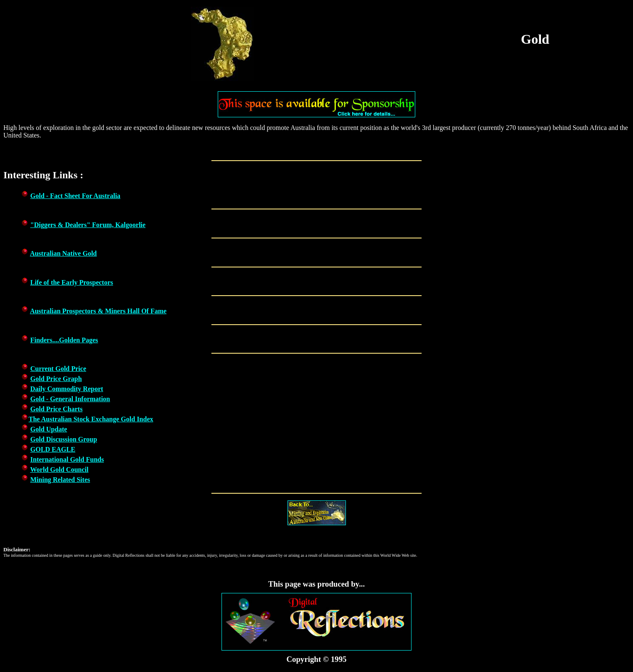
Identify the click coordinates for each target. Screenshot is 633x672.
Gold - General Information (70, 399)
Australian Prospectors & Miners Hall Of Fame (98, 311)
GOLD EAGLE (53, 449)
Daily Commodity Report (67, 389)
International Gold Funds (67, 459)
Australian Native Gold (63, 253)
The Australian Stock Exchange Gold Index (91, 419)
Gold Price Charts (56, 409)
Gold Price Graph (56, 379)
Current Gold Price (58, 369)
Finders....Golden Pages (64, 340)
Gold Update (49, 429)
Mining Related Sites (60, 480)
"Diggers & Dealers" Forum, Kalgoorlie (88, 225)
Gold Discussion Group (64, 439)
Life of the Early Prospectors (72, 282)
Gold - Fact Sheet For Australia (75, 196)
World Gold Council (59, 470)
